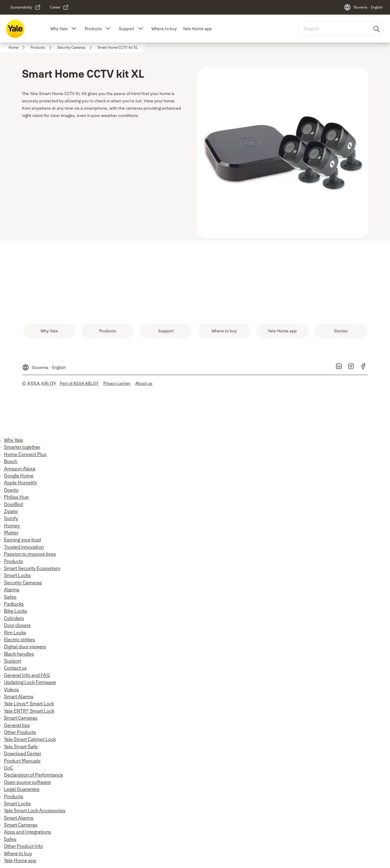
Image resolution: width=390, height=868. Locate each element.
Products (93, 29)
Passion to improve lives (30, 554)
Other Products (20, 732)
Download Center (23, 753)
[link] (26, 7)
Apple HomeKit (20, 483)
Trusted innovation (24, 547)
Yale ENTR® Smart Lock (29, 711)
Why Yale (59, 29)
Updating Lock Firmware (30, 682)
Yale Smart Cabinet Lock (30, 739)
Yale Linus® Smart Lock (29, 703)
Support (127, 29)
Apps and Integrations (28, 832)
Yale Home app (197, 29)
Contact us (15, 668)
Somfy (11, 518)
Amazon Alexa (20, 469)
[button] (74, 29)
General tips (17, 725)
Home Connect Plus (25, 454)
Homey (12, 526)
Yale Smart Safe (21, 746)
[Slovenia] (363, 7)
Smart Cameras (21, 718)
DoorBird (13, 504)
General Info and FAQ (27, 675)
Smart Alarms (19, 696)
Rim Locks (15, 632)
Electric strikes (19, 639)
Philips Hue (16, 497)
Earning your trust (23, 540)
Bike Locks (16, 611)
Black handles (19, 654)
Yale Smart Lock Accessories (35, 810)
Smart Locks (17, 575)
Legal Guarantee (22, 789)
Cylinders (14, 618)
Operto (11, 490)
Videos (11, 689)
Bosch (11, 461)
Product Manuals (22, 761)
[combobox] (341, 29)
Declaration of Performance (34, 775)
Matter (11, 533)
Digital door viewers (25, 647)
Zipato (11, 511)
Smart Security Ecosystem (32, 568)
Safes (10, 597)
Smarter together (22, 447)
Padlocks (14, 604)
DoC (9, 768)
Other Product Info (23, 846)
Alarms (12, 590)
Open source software (27, 782)
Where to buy (164, 29)
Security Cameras (23, 583)
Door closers (17, 625)
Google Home (19, 476)
